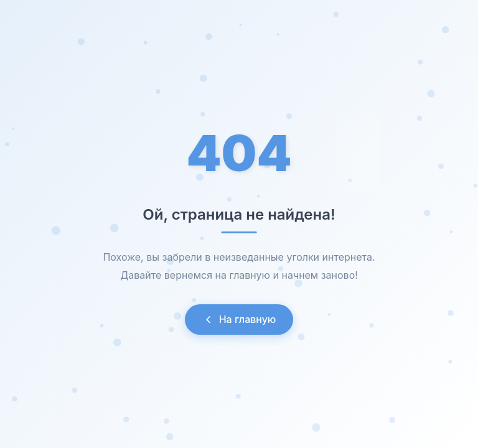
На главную (239, 319)
